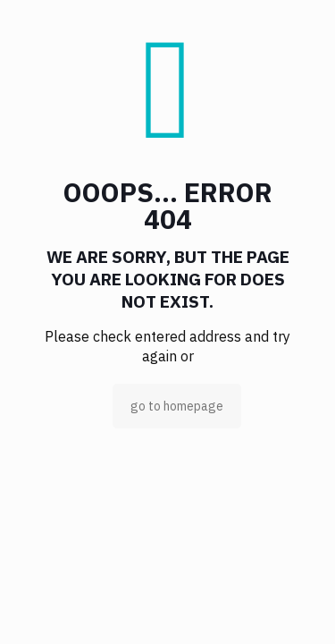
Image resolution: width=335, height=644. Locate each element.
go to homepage (177, 406)
